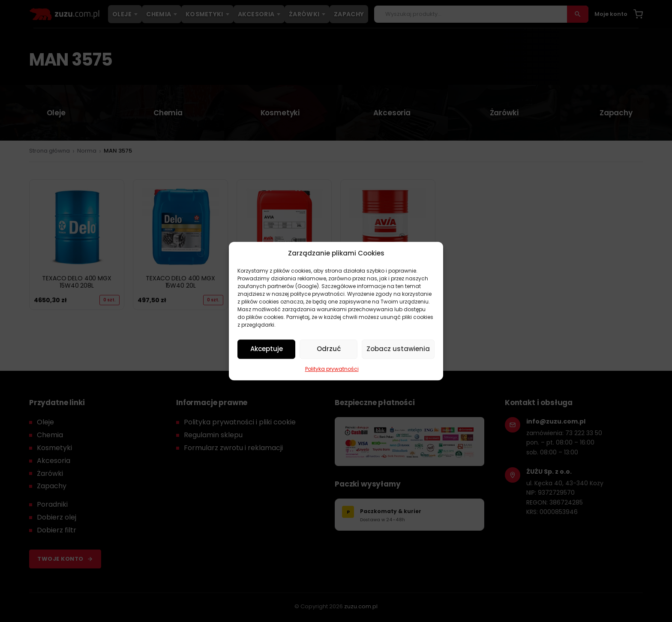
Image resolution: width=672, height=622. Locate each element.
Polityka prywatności (332, 369)
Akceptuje (267, 349)
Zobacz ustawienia (398, 349)
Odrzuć (329, 349)
